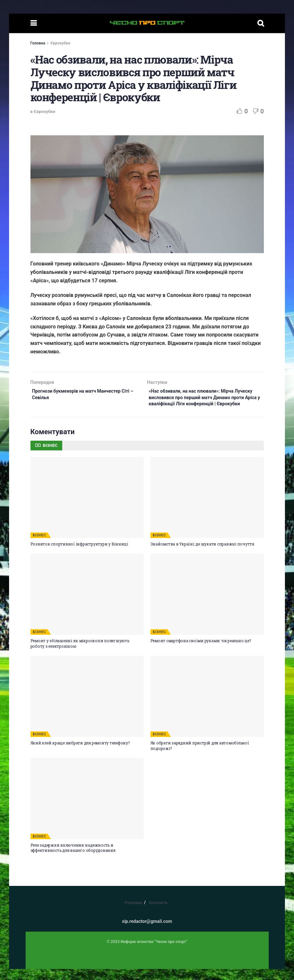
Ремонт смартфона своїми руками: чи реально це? (201, 652)
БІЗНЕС (40, 546)
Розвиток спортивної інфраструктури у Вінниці (79, 555)
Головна (38, 43)
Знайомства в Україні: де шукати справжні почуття (202, 555)
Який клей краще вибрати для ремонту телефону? (80, 754)
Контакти (158, 914)
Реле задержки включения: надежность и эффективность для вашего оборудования (73, 859)
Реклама (133, 914)
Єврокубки (60, 43)
